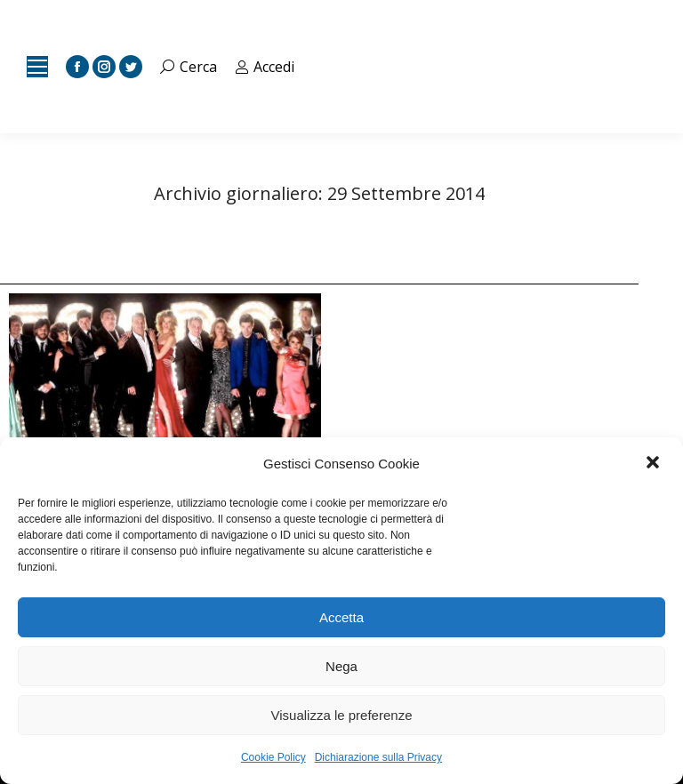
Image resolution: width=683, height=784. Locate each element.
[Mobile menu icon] (37, 67)
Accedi (265, 67)
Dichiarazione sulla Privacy (378, 757)
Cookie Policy (273, 757)
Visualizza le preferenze (342, 715)
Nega (341, 666)
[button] (655, 464)
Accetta (341, 617)
